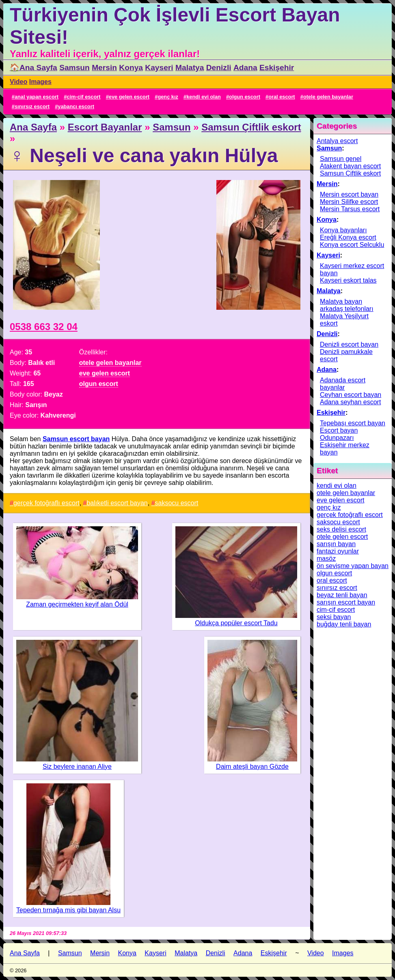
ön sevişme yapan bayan (353, 566)
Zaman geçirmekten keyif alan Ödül (77, 604)
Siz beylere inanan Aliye (77, 767)
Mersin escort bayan (349, 194)
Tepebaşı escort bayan (353, 423)
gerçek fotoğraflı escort (46, 503)
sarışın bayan (336, 544)
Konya (131, 68)
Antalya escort (337, 141)
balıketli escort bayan (117, 503)
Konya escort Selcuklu (352, 245)
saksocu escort (177, 503)
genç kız (168, 97)
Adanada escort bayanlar (343, 384)
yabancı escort (76, 106)
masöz (326, 559)
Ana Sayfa (33, 127)
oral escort (282, 97)
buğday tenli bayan (344, 624)
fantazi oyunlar (338, 551)
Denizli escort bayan (349, 344)
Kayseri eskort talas (348, 280)
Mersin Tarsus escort (350, 209)
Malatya (190, 68)
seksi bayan (334, 617)
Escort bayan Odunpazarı (339, 434)
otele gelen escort (342, 537)
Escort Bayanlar (105, 127)
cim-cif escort (83, 97)
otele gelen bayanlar (328, 97)
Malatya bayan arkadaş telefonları (347, 305)
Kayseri (159, 68)
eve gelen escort (129, 97)
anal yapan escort (37, 97)
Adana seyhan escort (350, 402)
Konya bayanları (343, 230)
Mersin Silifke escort (349, 202)
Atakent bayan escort (350, 166)
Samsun (74, 68)
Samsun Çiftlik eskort (251, 127)
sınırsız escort (32, 106)
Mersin (104, 68)
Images (40, 82)
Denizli (219, 68)
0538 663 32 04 (44, 327)
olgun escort (245, 97)
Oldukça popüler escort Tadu (236, 623)
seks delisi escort (341, 529)
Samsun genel (341, 159)
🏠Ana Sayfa (33, 68)
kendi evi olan (204, 97)
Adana (245, 68)
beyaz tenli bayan (342, 595)
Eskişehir (277, 68)
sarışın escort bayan (346, 602)
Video (18, 82)
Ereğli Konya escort (348, 237)
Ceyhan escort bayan (351, 395)
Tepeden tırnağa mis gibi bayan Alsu (68, 910)
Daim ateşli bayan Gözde (252, 767)
